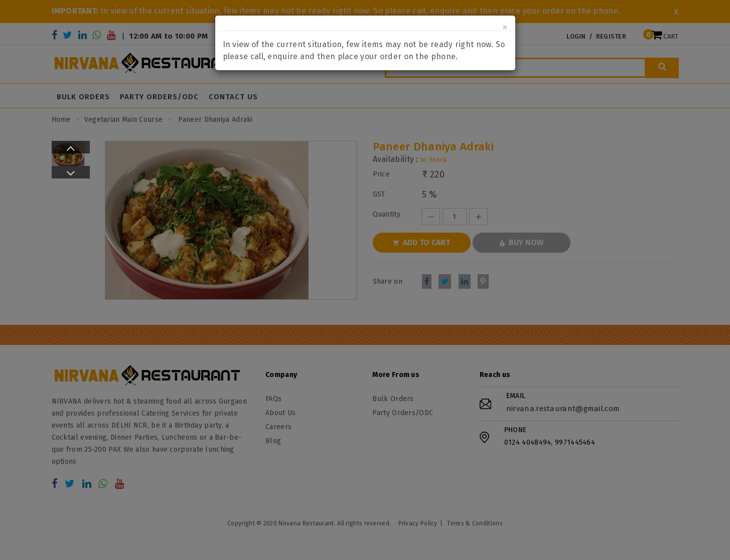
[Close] (505, 27)
